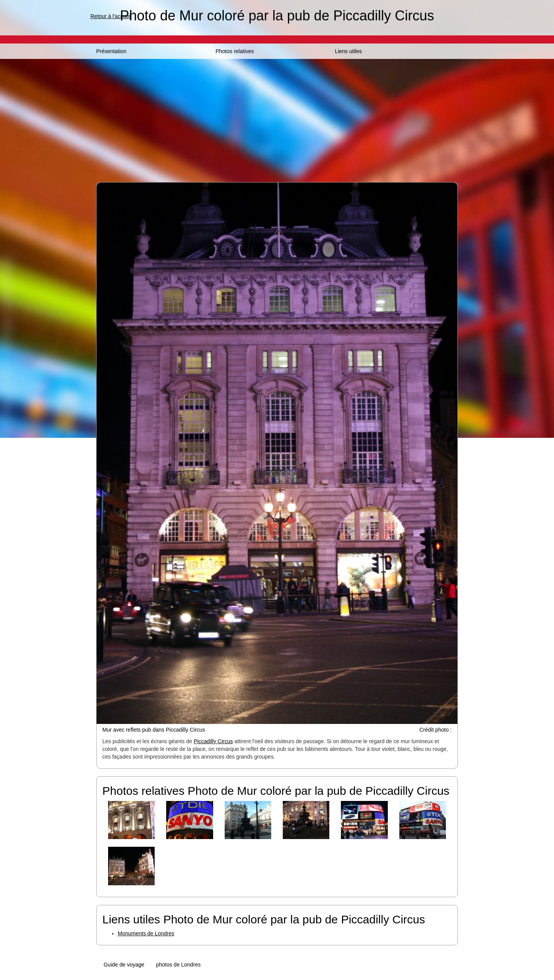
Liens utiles (348, 51)
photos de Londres (178, 965)
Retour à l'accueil (111, 16)
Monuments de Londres (146, 933)
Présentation (111, 51)
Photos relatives (235, 51)
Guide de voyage (124, 965)
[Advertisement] (277, 117)
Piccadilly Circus (213, 741)
